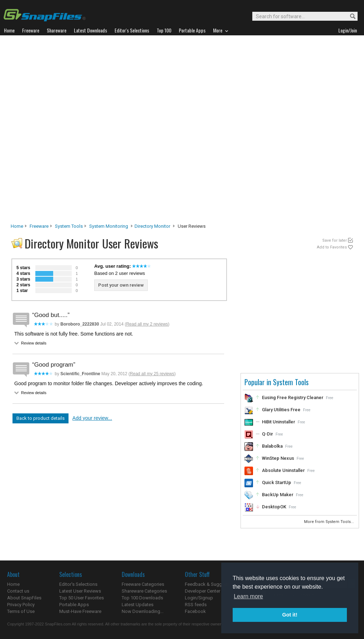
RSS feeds (196, 605)
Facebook (195, 611)
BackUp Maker (278, 495)
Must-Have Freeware (80, 611)
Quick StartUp (277, 482)
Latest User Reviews (80, 591)
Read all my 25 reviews (152, 374)
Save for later (335, 240)
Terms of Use (21, 611)
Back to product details (41, 418)
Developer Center (203, 591)
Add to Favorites (332, 247)
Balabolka (272, 446)
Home (17, 226)
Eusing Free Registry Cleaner (293, 398)
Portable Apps (74, 605)
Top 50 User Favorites (82, 598)
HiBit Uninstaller (279, 422)
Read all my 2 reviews (147, 324)
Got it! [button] (290, 615)
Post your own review (121, 285)
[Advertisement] (90, 131)
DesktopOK (274, 507)
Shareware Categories (144, 591)
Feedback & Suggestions (211, 584)
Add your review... (92, 418)
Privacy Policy (21, 605)
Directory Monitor (152, 226)
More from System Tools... (330, 522)
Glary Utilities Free (281, 410)
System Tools (69, 226)
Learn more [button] (248, 596)
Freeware (39, 226)
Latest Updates (138, 605)
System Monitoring (109, 226)
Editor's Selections (78, 584)
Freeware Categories (143, 584)
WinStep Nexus (278, 458)
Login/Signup (199, 598)
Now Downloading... (143, 611)
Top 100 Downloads (142, 598)
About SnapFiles (24, 598)
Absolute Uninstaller (283, 470)
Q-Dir (267, 434)
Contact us (18, 591)
